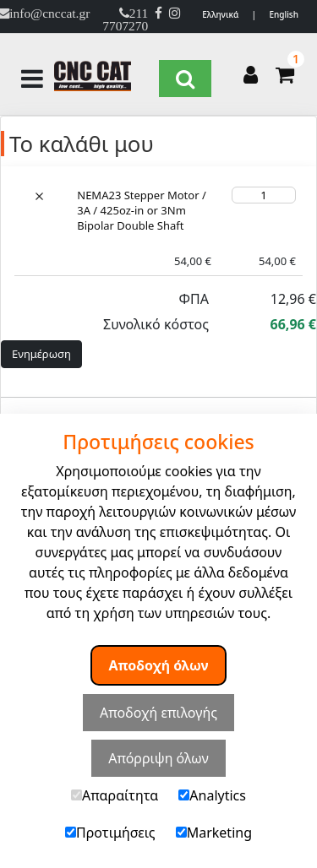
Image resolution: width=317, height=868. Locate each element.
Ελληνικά (220, 14)
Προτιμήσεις (110, 833)
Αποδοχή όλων (159, 665)
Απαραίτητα (115, 795)
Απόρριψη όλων (158, 758)
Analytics (212, 795)
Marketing (214, 833)
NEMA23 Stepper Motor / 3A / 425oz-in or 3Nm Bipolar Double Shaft (142, 210)
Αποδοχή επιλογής (158, 713)
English (284, 14)
